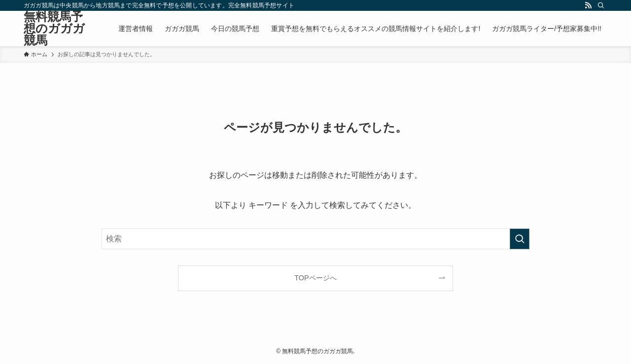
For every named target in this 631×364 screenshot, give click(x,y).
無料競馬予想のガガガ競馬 (54, 29)
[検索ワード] (315, 239)
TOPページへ (315, 278)
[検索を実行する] (520, 239)
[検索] (601, 5)
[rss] (588, 5)
